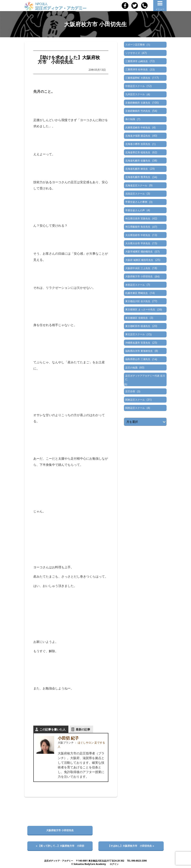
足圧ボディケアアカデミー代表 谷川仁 (145, 377)
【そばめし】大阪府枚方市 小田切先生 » (131, 846)
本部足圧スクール (135, 285)
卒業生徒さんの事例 (136, 202)
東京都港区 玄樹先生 (137, 318)
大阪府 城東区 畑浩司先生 (139, 260)
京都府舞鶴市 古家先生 (138, 103)
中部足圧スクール (135, 86)
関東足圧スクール (135, 400)
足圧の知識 (131, 367)
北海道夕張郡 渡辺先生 (138, 136)
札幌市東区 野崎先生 (137, 293)
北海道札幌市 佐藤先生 (138, 160)
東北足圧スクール (135, 334)
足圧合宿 (130, 391)
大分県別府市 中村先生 (138, 235)
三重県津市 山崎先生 (137, 61)
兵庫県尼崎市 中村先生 (138, 127)
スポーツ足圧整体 (135, 44)
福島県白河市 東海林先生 (139, 351)
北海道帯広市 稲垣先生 (138, 152)
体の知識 (130, 119)
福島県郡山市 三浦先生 (138, 359)
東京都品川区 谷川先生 (138, 301)
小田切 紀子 (68, 738)
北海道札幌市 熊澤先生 (138, 177)
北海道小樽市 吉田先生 (138, 144)
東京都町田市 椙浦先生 (138, 326)
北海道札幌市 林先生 (137, 169)
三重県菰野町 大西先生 (138, 78)
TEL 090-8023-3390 (137, 861)
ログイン (114, 864)
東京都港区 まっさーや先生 (140, 309)
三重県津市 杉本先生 (137, 69)
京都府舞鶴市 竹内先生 (138, 111)
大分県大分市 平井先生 (138, 243)
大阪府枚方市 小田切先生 (139, 276)
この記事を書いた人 (53, 729)
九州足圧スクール (135, 94)
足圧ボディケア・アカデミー (59, 861)
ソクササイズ (133, 53)
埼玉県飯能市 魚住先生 (138, 227)
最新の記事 (83, 729)
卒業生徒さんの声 (135, 210)
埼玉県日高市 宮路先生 (138, 218)
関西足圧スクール (135, 408)
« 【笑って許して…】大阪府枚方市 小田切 (60, 846)
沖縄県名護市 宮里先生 (138, 343)
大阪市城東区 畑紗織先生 (139, 251)
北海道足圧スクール (136, 185)
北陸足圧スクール (135, 194)
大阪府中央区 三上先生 (138, 268)
